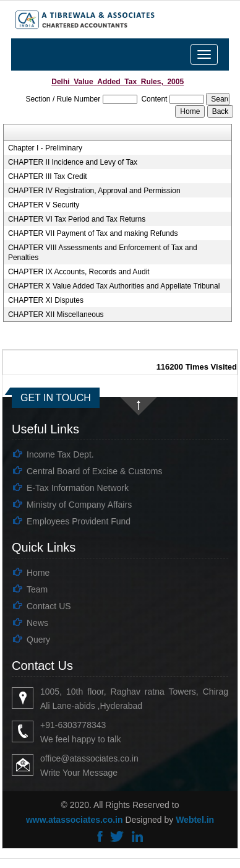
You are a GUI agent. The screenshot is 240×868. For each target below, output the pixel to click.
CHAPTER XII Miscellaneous (56, 315)
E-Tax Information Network (78, 488)
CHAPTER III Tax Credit (48, 176)
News (37, 623)
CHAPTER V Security (44, 205)
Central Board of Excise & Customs (94, 471)
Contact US (49, 606)
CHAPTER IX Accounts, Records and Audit (79, 272)
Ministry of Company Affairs (79, 505)
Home (38, 573)
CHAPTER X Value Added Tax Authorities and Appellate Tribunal (114, 286)
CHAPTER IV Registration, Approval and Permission (94, 191)
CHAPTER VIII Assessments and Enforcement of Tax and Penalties (103, 253)
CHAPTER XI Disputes (46, 300)
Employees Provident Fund (79, 521)
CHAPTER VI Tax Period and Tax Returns (77, 219)
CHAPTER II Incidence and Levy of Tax (73, 162)
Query (38, 640)
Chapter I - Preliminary (45, 148)
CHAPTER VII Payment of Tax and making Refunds (93, 233)
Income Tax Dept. (60, 454)
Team (37, 589)
